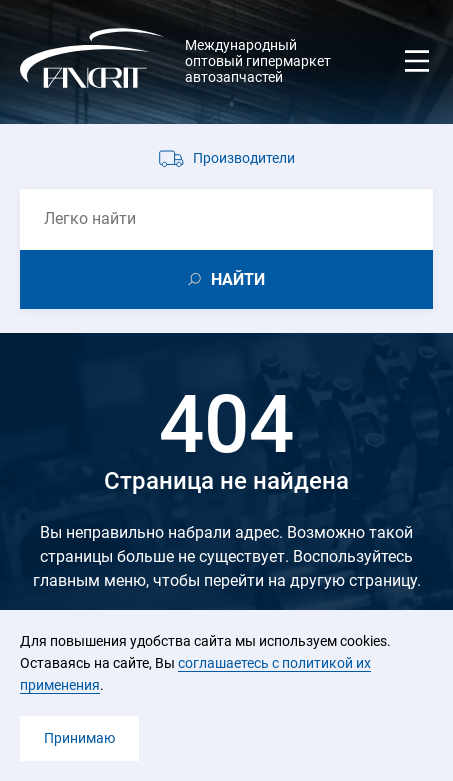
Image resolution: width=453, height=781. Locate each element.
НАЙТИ (238, 279)
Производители (244, 158)
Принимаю (79, 738)
